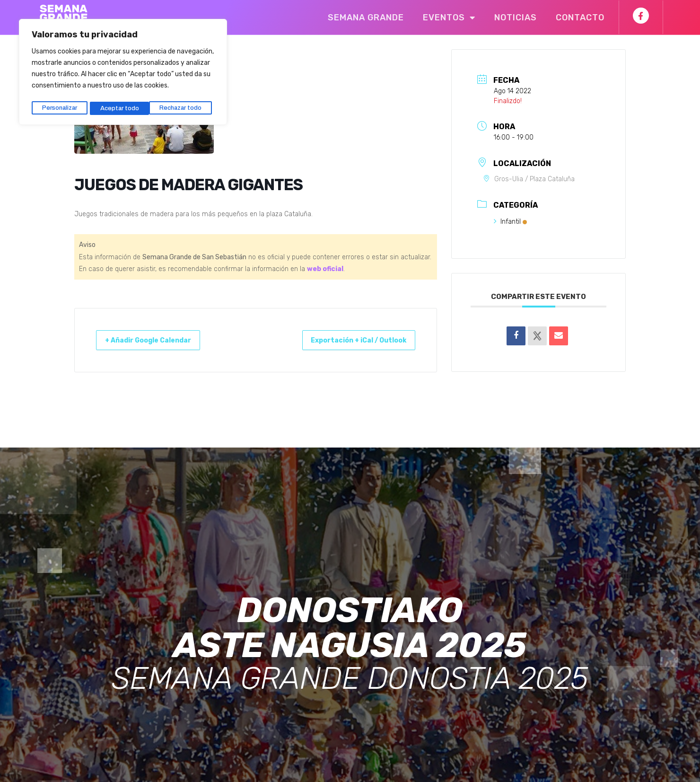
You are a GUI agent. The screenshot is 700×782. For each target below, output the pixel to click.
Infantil (510, 222)
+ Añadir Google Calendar (157, 340)
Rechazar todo (122, 105)
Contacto (580, 18)
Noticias (516, 18)
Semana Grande (366, 18)
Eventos (449, 18)
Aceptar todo (186, 105)
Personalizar (59, 105)
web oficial (325, 269)
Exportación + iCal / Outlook (350, 340)
